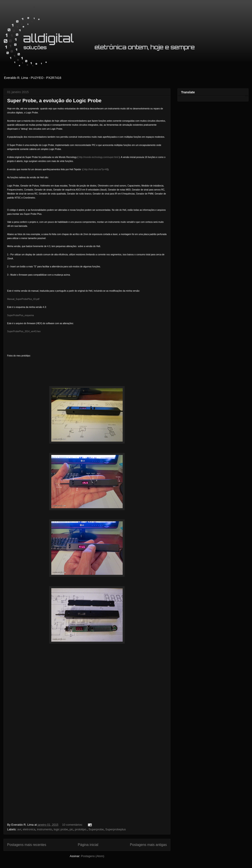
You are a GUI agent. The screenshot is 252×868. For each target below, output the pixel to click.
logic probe (61, 829)
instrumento (45, 829)
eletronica (29, 829)
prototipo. (81, 829)
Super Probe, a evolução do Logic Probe (54, 101)
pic (71, 829)
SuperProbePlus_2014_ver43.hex (24, 331)
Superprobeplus (116, 829)
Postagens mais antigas (148, 845)
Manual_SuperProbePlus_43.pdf (23, 299)
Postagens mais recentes (27, 845)
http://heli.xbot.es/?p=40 (96, 169)
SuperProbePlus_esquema (21, 315)
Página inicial (88, 845)
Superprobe (96, 829)
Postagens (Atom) (93, 856)
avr (19, 829)
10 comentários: (73, 825)
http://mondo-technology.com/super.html (98, 157)
